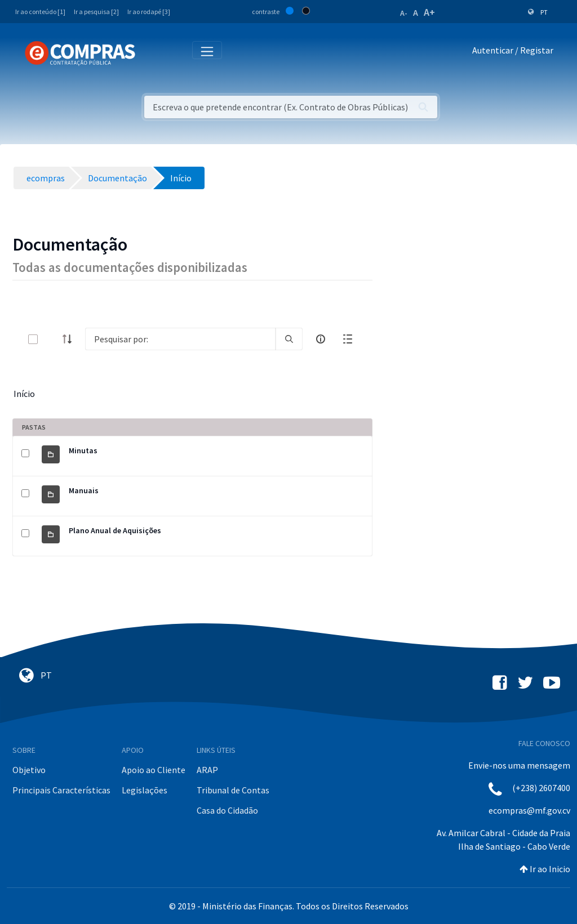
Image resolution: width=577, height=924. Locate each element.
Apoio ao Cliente (154, 770)
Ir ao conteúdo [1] (40, 12)
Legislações (145, 790)
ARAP (207, 770)
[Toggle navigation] (151, 53)
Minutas (83, 450)
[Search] (180, 339)
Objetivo (29, 770)
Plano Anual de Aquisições (115, 530)
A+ (429, 12)
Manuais (84, 490)
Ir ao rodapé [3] (149, 12)
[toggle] (51, 339)
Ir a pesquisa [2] (96, 12)
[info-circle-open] (321, 339)
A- (404, 13)
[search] (289, 339)
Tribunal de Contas (233, 790)
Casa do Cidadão (227, 810)
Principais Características (61, 790)
